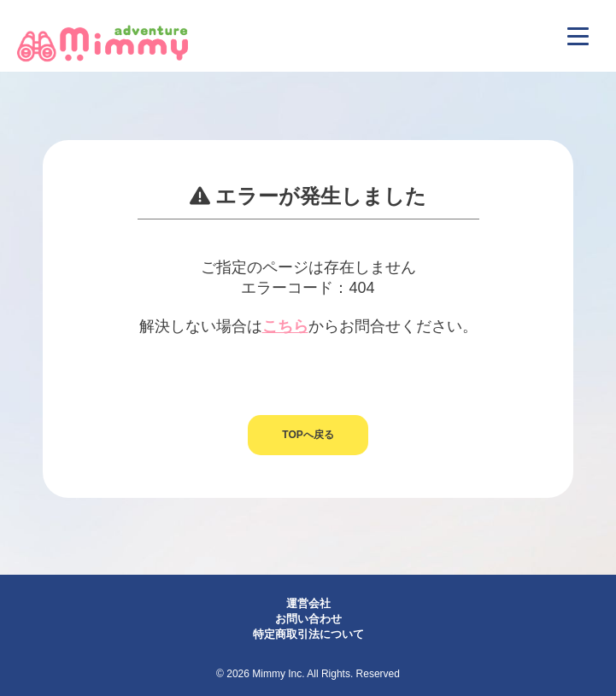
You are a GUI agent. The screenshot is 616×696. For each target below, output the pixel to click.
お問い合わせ (308, 619)
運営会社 (308, 603)
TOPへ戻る (308, 435)
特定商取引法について (308, 634)
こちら (285, 326)
